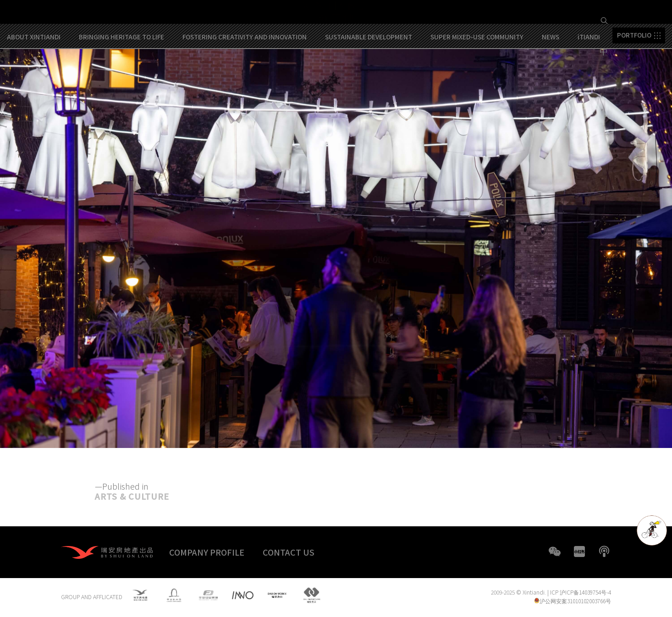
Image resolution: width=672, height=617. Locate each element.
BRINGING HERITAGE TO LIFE (121, 76)
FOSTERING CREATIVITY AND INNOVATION (245, 76)
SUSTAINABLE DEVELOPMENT (369, 76)
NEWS (551, 76)
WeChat (555, 551)
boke (604, 551)
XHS (579, 551)
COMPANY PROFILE (207, 552)
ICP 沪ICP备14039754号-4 (581, 593)
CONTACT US (289, 552)
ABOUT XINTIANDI (34, 76)
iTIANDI (589, 76)
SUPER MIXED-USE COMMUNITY (477, 76)
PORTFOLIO (634, 75)
